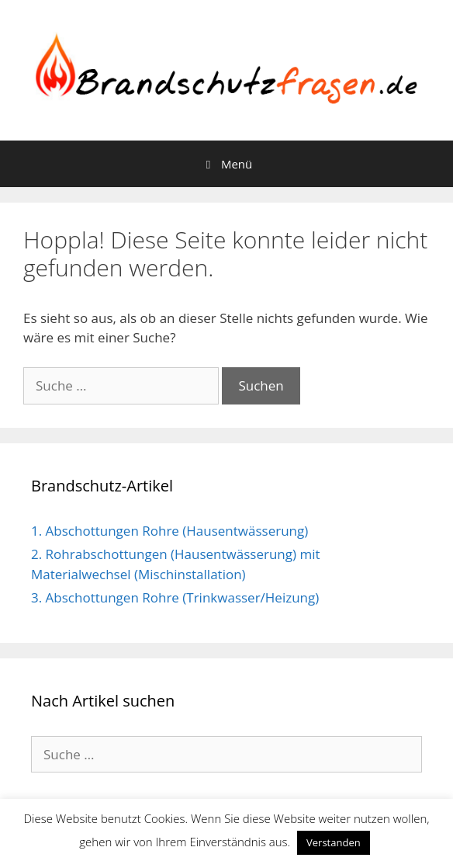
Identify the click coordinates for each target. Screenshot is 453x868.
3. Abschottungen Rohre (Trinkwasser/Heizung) (175, 597)
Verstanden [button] (334, 842)
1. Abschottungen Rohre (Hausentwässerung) (169, 531)
